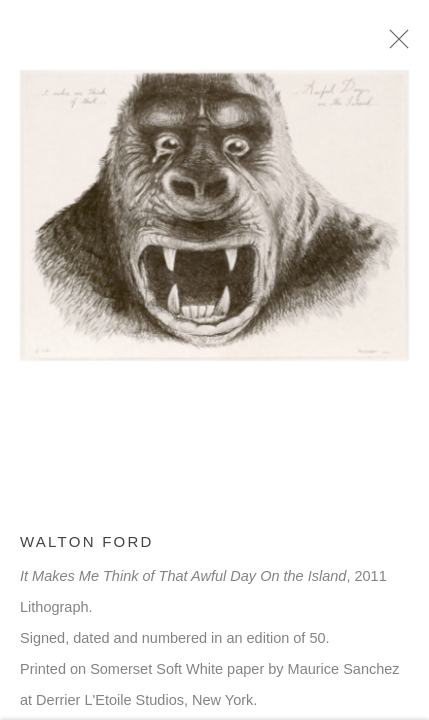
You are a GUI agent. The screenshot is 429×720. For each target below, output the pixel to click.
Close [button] (399, 45)
